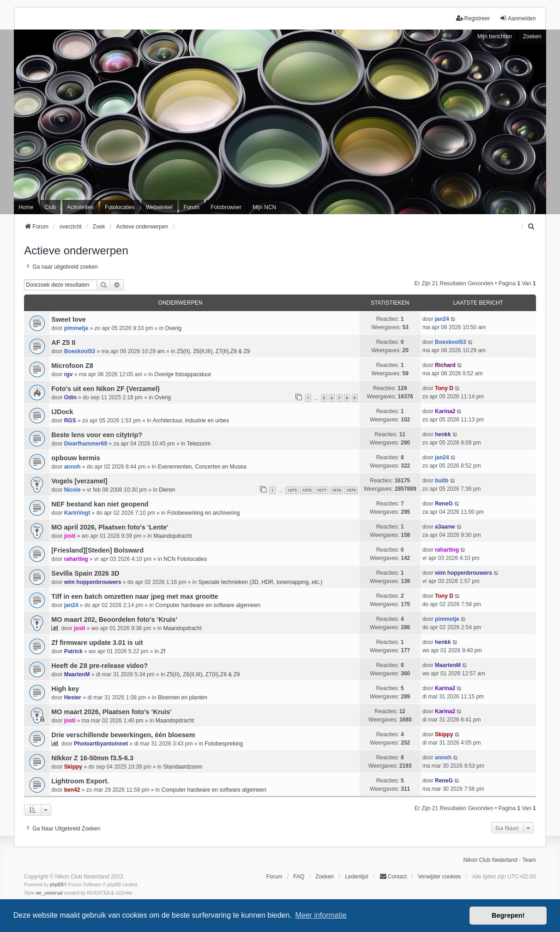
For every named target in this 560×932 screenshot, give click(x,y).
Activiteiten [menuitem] (80, 207)
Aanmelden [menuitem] (518, 18)
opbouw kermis (76, 458)
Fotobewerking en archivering (203, 513)
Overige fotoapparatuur (183, 374)
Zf (163, 651)
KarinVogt (77, 513)
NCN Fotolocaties (185, 559)
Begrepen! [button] (508, 915)
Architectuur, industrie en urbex (191, 421)
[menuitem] (532, 227)
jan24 (442, 319)
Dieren (167, 490)
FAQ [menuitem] (299, 877)
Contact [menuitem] (393, 876)
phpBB (57, 885)
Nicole (72, 490)
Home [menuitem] (26, 207)
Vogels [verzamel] (79, 481)
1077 (322, 490)
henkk (443, 434)
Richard (445, 365)
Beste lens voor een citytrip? (97, 435)
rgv (69, 374)
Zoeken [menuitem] (325, 877)
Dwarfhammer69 (86, 444)
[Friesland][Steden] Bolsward (97, 550)
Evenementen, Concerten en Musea (202, 467)
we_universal (49, 893)
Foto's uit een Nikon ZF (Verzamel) (105, 389)
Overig (173, 328)
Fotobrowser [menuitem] (226, 207)
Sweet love (68, 319)
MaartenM (77, 674)
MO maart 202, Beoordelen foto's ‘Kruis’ (114, 619)
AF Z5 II (63, 343)
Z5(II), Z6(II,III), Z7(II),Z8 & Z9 (214, 351)
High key (65, 689)
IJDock (62, 412)
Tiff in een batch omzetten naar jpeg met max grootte (135, 596)
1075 (292, 490)
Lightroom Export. (80, 781)
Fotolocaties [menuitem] (120, 207)
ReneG (444, 504)
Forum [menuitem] (192, 207)
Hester (73, 697)
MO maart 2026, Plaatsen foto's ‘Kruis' (111, 712)
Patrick (73, 651)
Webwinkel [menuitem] (159, 207)
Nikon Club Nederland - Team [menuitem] (499, 860)
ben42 (72, 790)
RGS (70, 421)
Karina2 (445, 411)
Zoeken (532, 36)
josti (70, 536)
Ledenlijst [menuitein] (357, 877)
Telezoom (199, 444)
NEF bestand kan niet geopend (100, 504)
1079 (351, 490)
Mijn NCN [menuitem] (264, 207)
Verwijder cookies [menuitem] (439, 877)
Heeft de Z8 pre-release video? (99, 666)
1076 (307, 490)
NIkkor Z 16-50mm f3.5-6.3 (92, 758)
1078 (336, 490)
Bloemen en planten (183, 697)
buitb (442, 481)
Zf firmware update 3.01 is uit (97, 643)
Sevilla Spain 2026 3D (85, 573)
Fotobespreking (224, 744)
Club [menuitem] (50, 207)
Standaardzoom (183, 767)
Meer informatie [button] (321, 915)
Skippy (444, 734)
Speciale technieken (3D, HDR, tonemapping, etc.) (261, 582)
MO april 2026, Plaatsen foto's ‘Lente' (110, 527)
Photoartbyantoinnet (101, 744)
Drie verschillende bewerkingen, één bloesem (123, 735)
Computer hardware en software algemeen (208, 605)
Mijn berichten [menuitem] (495, 36)
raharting (76, 559)
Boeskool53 (80, 351)
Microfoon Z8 (72, 366)
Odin (70, 397)
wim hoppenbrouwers (93, 582)
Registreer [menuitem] (473, 18)
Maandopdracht (172, 536)
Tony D (444, 388)
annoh (72, 467)
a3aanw (445, 527)
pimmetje (76, 328)
